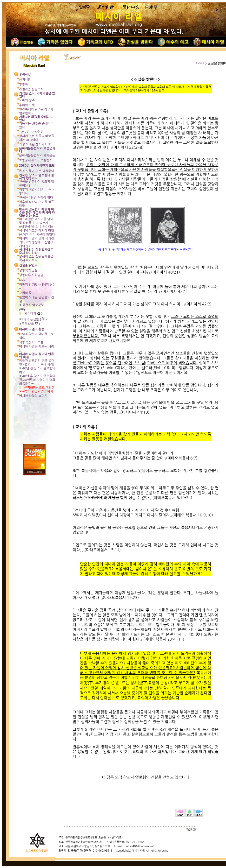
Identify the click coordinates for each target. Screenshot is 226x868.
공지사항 (25, 80)
